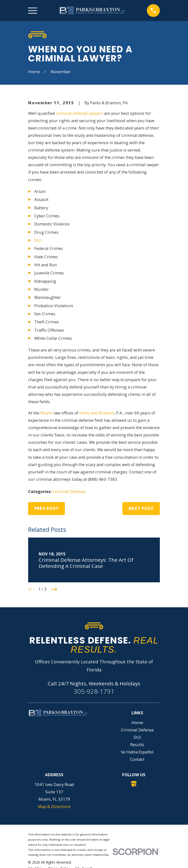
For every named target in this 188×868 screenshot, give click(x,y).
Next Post (141, 508)
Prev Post (47, 508)
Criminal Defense (69, 491)
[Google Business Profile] (134, 784)
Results (137, 745)
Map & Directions (54, 806)
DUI (38, 240)
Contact (137, 759)
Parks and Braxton (97, 413)
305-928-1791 (94, 691)
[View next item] (54, 589)
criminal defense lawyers (79, 113)
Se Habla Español (137, 752)
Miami (47, 413)
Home (137, 722)
